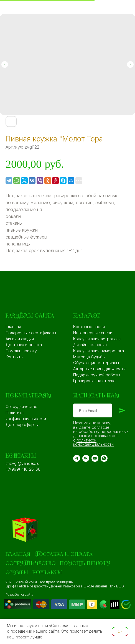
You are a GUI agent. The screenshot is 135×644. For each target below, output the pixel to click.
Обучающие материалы (96, 363)
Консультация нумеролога (99, 351)
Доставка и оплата (24, 345)
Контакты (14, 357)
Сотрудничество (21, 406)
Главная (13, 327)
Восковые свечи (89, 327)
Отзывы (17, 573)
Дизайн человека (90, 345)
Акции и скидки (20, 339)
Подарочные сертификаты (31, 333)
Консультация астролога (97, 339)
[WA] (104, 458)
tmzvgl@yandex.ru (22, 463)
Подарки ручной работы (97, 375)
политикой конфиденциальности (93, 442)
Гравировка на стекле (94, 381)
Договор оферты (22, 424)
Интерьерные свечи (93, 333)
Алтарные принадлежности (99, 369)
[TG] (77, 458)
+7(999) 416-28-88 (23, 469)
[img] (45, 604)
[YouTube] (95, 458)
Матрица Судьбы (89, 357)
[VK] (86, 458)
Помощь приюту (21, 351)
